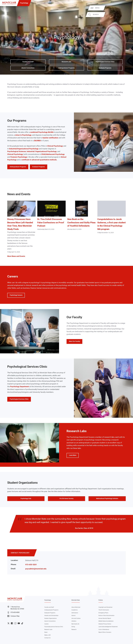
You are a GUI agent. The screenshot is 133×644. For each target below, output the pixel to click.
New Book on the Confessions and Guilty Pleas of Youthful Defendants (81, 223)
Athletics (74, 621)
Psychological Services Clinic (105, 62)
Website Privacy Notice (105, 624)
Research (74, 630)
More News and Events (16, 256)
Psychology (24, 3)
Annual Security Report (105, 618)
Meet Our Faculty (74, 341)
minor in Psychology (23, 135)
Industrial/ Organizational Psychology (42, 151)
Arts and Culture (76, 618)
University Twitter (8, 623)
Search (125, 14)
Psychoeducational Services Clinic (54, 627)
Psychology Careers (16, 295)
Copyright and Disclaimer (105, 607)
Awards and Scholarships (51, 616)
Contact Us (47, 638)
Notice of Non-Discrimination (106, 616)
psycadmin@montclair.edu (36, 569)
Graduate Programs (105, 68)
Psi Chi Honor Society (66, 499)
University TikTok (22, 623)
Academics (75, 610)
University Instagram (15, 623)
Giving (73, 627)
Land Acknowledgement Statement (108, 627)
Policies (101, 600)
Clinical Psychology (55, 146)
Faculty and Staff (28, 62)
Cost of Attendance (104, 630)
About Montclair (76, 607)
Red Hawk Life (75, 624)
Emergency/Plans (103, 613)
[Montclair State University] (9, 3)
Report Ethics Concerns (105, 632)
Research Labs (66, 62)
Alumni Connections (28, 68)
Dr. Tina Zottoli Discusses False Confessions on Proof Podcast (51, 223)
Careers (46, 624)
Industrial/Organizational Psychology (24, 149)
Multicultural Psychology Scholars (107, 499)
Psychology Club (26, 499)
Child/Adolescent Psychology (53, 154)
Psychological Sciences (17, 151)
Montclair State (76, 600)
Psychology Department (20, 387)
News (46, 632)
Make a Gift (47, 635)
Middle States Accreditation (106, 621)
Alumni (73, 616)
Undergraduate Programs (66, 68)
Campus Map (13, 616)
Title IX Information (104, 610)
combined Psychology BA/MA (42, 132)
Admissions (75, 613)
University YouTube (19, 623)
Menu (127, 8)
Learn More (71, 456)
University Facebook (12, 623)
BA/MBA (38, 141)
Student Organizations (51, 618)
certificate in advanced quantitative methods (39, 160)
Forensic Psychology (19, 157)
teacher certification (50, 138)
